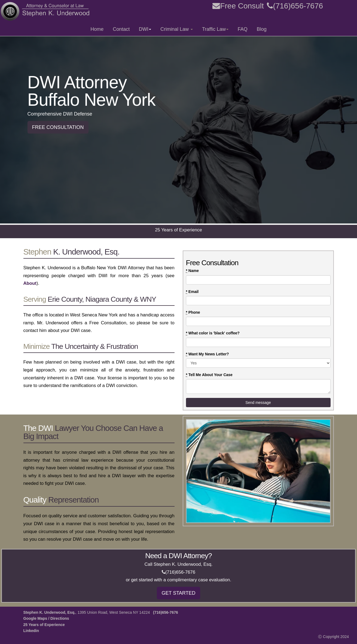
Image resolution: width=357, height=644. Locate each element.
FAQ (243, 29)
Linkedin (31, 631)
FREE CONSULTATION (58, 127)
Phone (193, 312)
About (30, 283)
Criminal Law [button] (177, 29)
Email (192, 292)
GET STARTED (178, 593)
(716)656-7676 (295, 6)
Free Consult (238, 6)
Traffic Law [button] (215, 29)
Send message (258, 403)
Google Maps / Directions (46, 618)
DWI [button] (145, 29)
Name (192, 271)
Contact (121, 29)
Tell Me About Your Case (209, 375)
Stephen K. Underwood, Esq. (49, 612)
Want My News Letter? (208, 354)
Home (97, 29)
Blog (262, 29)
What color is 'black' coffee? (213, 333)
